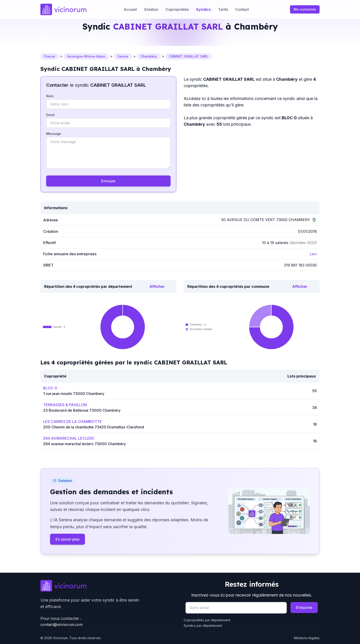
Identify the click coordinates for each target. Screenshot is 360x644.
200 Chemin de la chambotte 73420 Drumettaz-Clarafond (94, 427)
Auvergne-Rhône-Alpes (86, 56)
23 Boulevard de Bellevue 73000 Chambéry (82, 410)
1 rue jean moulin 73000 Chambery (74, 394)
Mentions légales (307, 638)
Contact (242, 9)
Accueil (130, 9)
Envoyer (108, 181)
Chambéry (149, 56)
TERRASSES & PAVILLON (65, 405)
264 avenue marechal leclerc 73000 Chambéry (84, 444)
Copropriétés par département (207, 620)
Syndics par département (203, 626)
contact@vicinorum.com (62, 625)
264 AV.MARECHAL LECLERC (69, 438)
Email (50, 115)
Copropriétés (177, 9)
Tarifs (223, 9)
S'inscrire (304, 608)
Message (54, 134)
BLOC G (50, 388)
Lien (313, 254)
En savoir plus (67, 539)
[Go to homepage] (108, 586)
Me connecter (305, 9)
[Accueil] (63, 9)
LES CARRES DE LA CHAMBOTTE (73, 422)
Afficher (157, 286)
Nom (50, 96)
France (50, 56)
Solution (151, 9)
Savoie (123, 56)
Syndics (203, 9)
